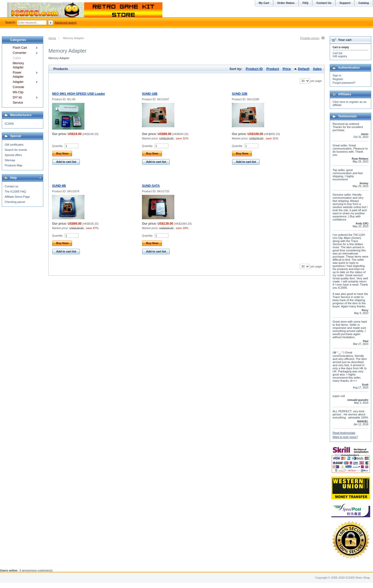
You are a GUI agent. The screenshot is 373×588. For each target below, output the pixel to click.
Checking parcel (15, 202)
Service (18, 103)
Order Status (286, 3)
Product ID (254, 69)
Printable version (310, 38)
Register (338, 79)
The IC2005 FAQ (15, 192)
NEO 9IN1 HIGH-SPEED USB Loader (79, 94)
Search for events (16, 150)
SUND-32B (240, 94)
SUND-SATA (151, 186)
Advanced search (66, 23)
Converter (20, 53)
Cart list (337, 53)
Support (345, 3)
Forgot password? (344, 83)
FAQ (306, 3)
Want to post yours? (345, 437)
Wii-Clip (18, 92)
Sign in (337, 75)
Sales (317, 69)
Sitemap (10, 160)
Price (287, 69)
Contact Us (324, 3)
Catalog (364, 3)
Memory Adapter (18, 65)
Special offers (13, 155)
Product (273, 69)
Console (18, 87)
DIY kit (17, 97)
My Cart (264, 3)
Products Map (13, 165)
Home (52, 38)
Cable (17, 58)
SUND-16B (150, 94)
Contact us (12, 186)
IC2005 (9, 124)
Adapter (18, 82)
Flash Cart (20, 48)
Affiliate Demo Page (17, 197)
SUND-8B (59, 186)
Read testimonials (344, 433)
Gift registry (340, 56)
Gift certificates (14, 145)
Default (304, 69)
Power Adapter (18, 75)
